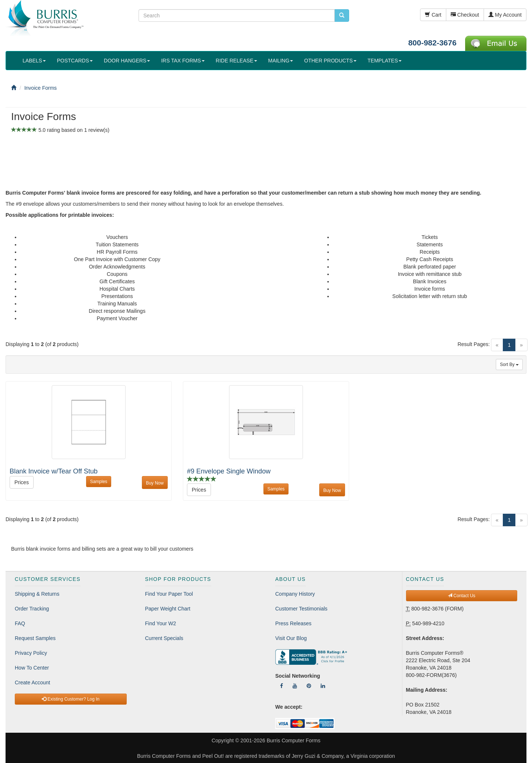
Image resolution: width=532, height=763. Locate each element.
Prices (22, 482)
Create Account (33, 682)
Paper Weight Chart (168, 609)
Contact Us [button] (462, 596)
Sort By (509, 365)
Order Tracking (32, 609)
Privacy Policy (31, 653)
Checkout (465, 15)
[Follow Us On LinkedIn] (323, 686)
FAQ (20, 623)
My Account (505, 15)
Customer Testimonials (301, 609)
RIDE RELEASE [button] (236, 61)
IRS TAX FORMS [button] (183, 61)
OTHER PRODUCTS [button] (330, 61)
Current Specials (164, 638)
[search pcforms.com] (342, 16)
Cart (433, 15)
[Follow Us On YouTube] (295, 686)
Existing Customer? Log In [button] (71, 699)
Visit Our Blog (291, 638)
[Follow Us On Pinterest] (309, 686)
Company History (295, 594)
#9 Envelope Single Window (229, 471)
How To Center (32, 668)
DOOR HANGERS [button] (127, 61)
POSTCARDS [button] (75, 61)
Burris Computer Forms (294, 740)
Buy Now (155, 483)
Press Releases (293, 623)
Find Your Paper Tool (169, 594)
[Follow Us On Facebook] (282, 686)
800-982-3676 (432, 43)
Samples (99, 482)
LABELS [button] (34, 61)
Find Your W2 (161, 623)
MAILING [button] (281, 61)
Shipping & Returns (37, 594)
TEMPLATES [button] (385, 61)
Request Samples (35, 638)
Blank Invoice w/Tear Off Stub (54, 471)
